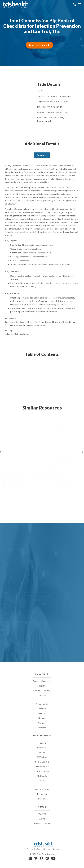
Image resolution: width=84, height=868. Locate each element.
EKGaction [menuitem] (42, 757)
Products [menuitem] (42, 743)
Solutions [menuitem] (42, 674)
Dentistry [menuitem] (42, 709)
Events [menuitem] (42, 819)
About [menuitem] (42, 807)
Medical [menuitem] (42, 713)
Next (83, 452)
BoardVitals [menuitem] (42, 748)
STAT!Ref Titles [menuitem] (42, 789)
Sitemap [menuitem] (47, 849)
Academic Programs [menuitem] (42, 681)
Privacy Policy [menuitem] (33, 849)
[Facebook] (41, 858)
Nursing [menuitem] (42, 718)
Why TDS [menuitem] (42, 814)
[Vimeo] (36, 858)
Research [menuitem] (42, 728)
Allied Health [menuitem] (42, 704)
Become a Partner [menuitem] (42, 823)
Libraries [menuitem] (42, 695)
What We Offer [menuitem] (42, 736)
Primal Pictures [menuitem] (42, 766)
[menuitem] (42, 701)
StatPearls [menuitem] (42, 776)
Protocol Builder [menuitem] (42, 771)
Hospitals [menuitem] (42, 686)
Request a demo (38, 45)
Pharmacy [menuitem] (42, 723)
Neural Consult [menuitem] (42, 762)
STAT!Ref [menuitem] (42, 781)
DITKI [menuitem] (42, 752)
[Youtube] (53, 858)
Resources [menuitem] (42, 794)
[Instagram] (47, 858)
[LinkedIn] (30, 858)
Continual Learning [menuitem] (42, 690)
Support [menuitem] (42, 799)
